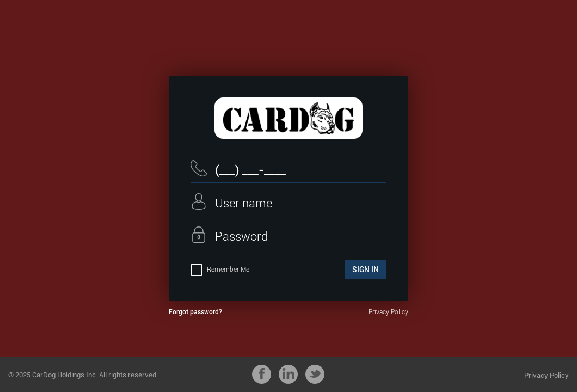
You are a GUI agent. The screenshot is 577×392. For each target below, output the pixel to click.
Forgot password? (195, 312)
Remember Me (220, 269)
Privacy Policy (388, 312)
